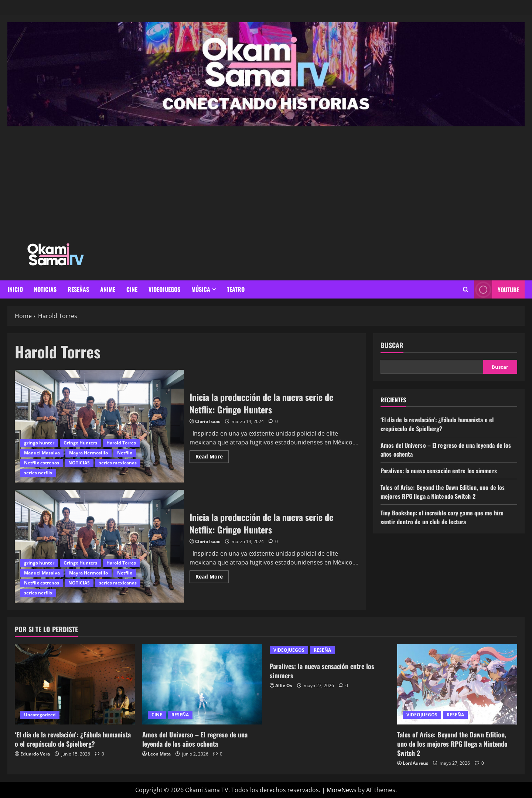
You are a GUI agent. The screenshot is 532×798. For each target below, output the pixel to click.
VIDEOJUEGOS (164, 289)
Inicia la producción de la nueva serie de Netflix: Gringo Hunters (99, 426)
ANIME (108, 289)
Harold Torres (121, 443)
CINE (132, 289)
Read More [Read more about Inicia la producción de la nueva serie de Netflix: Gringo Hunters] (212, 455)
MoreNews (342, 790)
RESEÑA (180, 715)
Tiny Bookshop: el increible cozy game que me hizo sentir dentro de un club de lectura (442, 517)
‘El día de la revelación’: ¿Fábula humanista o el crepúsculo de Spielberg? (437, 424)
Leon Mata (159, 754)
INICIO (15, 289)
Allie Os (284, 686)
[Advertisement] (266, 182)
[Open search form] (466, 289)
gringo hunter (39, 443)
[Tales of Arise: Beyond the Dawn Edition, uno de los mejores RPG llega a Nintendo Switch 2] (457, 684)
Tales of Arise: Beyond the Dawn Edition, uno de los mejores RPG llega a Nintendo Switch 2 (443, 492)
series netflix (38, 473)
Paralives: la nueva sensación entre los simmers (439, 471)
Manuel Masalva (42, 453)
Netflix (125, 453)
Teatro (236, 289)
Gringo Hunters (80, 443)
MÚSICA (201, 289)
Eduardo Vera (35, 754)
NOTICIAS (45, 289)
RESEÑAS (78, 289)
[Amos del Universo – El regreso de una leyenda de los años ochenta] (202, 684)
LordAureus (415, 763)
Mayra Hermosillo (88, 453)
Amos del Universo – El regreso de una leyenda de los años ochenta (195, 739)
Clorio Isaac (208, 421)
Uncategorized (40, 715)
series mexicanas (118, 463)
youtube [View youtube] (497, 289)
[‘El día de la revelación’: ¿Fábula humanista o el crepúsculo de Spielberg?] (75, 684)
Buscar (392, 345)
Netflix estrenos (42, 463)
